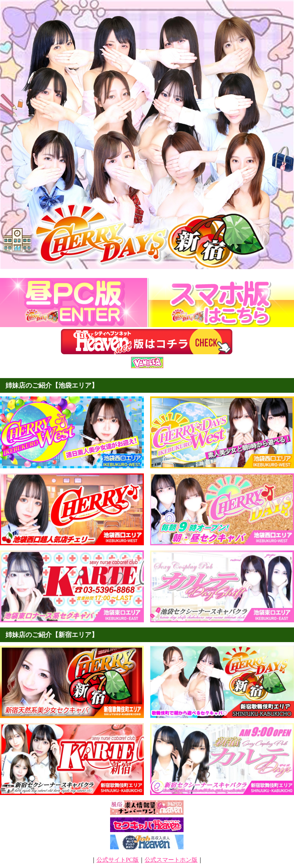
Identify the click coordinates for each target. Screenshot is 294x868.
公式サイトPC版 (118, 860)
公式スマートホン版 (171, 860)
